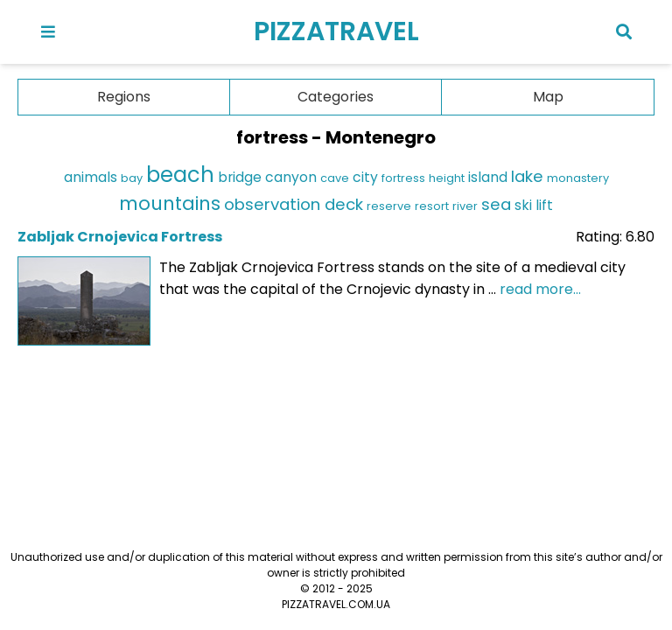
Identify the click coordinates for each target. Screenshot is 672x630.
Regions (124, 97)
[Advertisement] (336, 419)
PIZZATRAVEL (336, 31)
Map (548, 97)
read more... (540, 289)
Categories (336, 97)
